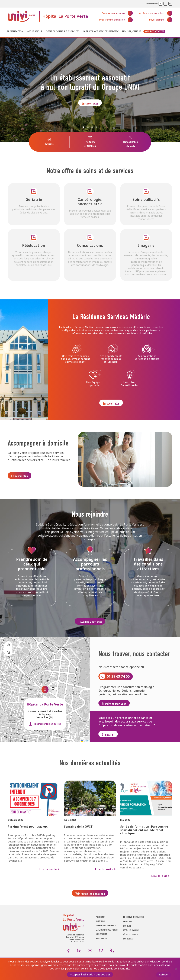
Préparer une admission (112, 20)
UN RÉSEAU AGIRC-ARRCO (133, 925)
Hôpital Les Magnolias (131, 938)
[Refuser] (176, 969)
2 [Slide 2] (88, 127)
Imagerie (146, 245)
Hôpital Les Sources (130, 943)
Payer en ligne (157, 20)
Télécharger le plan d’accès (47, 729)
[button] (45, 695)
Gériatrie (34, 199)
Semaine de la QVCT (78, 833)
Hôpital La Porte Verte (65, 16)
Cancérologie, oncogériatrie (90, 202)
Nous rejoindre (132, 31)
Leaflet (85, 748)
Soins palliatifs (146, 199)
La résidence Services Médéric (101, 31)
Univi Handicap (128, 947)
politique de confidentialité (115, 969)
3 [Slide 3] (92, 127)
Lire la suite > (49, 876)
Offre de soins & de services (63, 31)
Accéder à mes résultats (152, 13)
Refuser (164, 975)
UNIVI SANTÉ (127, 934)
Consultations (90, 245)
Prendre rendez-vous (113, 13)
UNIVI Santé (22, 16)
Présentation (15, 31)
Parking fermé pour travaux (28, 833)
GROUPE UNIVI (128, 930)
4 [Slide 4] (96, 127)
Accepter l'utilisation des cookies (90, 975)
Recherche (170, 32)
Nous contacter (154, 31)
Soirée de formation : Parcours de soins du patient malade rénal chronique (144, 837)
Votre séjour (35, 31)
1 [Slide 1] (84, 127)
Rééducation (34, 245)
